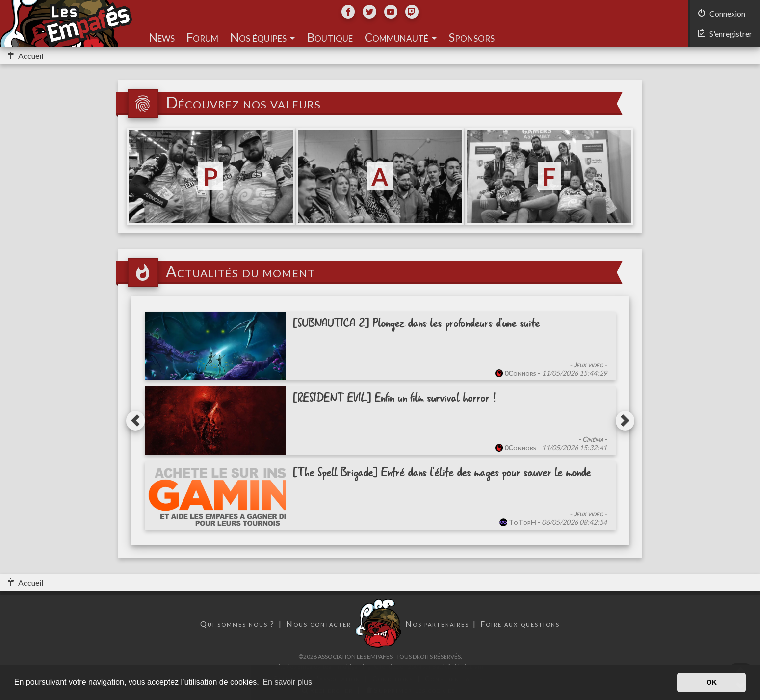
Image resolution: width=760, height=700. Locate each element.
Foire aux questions (520, 624)
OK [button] (711, 682)
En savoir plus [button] (287, 682)
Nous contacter (319, 624)
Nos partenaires (437, 624)
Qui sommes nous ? (237, 624)
